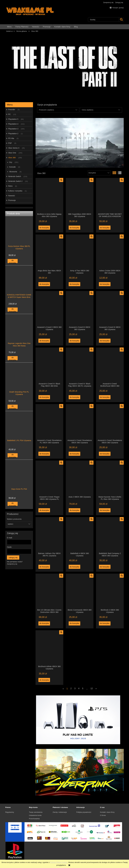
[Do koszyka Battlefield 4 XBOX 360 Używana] (74, 567)
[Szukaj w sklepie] (103, 20)
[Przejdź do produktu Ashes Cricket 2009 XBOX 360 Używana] (110, 252)
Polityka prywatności (84, 812)
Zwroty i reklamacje (60, 812)
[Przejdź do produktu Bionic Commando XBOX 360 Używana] (80, 591)
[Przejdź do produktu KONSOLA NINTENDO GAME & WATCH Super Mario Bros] (19, 285)
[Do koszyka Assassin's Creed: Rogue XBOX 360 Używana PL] (44, 510)
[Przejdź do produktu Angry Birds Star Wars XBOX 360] (49, 252)
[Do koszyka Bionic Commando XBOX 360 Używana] (74, 623)
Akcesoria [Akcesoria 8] (13, 172)
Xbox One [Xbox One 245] (12, 153)
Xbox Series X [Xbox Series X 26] (14, 148)
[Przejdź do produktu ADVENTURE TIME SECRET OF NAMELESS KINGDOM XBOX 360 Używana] (110, 195)
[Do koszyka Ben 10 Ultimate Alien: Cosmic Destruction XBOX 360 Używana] (44, 623)
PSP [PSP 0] (10, 143)
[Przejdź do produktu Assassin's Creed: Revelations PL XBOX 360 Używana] (49, 421)
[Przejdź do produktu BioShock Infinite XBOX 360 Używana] (49, 648)
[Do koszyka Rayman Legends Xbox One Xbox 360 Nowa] (13, 358)
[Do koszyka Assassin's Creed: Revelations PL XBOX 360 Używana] (44, 454)
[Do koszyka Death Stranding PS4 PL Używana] (13, 407)
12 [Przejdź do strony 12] (92, 688)
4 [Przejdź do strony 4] (79, 688)
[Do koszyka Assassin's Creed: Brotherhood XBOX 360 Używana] (105, 397)
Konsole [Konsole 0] (13, 167)
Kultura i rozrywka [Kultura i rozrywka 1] (15, 191)
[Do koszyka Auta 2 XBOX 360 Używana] (74, 510)
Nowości (12, 196)
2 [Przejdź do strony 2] (71, 688)
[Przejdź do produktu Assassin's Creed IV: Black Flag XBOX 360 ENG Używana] (49, 365)
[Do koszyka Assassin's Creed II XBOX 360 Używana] (44, 341)
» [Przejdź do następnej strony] (96, 688)
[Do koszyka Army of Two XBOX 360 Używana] (74, 284)
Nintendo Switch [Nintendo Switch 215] (15, 176)
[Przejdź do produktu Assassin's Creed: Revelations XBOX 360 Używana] (80, 421)
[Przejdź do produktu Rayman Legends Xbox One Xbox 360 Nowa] (19, 333)
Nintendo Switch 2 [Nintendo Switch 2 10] (15, 181)
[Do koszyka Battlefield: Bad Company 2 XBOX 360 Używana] (105, 567)
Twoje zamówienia (36, 812)
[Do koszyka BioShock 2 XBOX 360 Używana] (105, 623)
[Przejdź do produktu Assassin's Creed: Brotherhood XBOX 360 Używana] (110, 365)
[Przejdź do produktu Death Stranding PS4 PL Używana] (19, 382)
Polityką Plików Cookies (59, 862)
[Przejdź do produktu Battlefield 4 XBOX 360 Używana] (80, 535)
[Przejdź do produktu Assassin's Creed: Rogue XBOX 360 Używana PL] (49, 478)
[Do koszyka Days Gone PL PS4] (13, 504)
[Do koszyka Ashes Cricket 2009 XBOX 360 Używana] (105, 284)
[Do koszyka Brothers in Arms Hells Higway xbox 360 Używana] (44, 228)
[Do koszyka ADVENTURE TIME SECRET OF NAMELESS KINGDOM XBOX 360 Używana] (105, 228)
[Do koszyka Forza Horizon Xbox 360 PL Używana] (13, 261)
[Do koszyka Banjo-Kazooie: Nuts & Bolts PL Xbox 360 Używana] (105, 510)
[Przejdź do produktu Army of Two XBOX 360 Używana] (80, 252)
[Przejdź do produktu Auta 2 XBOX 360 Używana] (80, 478)
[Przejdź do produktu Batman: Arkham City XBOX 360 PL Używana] (49, 535)
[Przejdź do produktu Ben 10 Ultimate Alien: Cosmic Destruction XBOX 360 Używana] (49, 591)
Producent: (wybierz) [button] (46, 110)
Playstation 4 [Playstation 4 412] (13, 124)
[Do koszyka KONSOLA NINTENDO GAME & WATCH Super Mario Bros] (13, 310)
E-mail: (10, 538)
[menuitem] (9, 27)
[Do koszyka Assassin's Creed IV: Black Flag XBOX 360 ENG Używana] (44, 397)
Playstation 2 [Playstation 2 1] (13, 134)
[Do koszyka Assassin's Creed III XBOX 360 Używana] (74, 341)
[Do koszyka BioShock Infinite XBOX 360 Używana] (44, 680)
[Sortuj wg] (99, 173)
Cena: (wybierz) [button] (87, 110)
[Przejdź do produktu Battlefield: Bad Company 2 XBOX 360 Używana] (110, 535)
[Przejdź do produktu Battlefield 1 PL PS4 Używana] (19, 430)
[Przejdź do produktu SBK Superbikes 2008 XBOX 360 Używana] (80, 195)
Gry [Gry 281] (11, 162)
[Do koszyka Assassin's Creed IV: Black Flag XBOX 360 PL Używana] (74, 397)
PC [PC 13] (9, 114)
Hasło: (9, 547)
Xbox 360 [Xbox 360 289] (12, 158)
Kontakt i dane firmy (107, 812)
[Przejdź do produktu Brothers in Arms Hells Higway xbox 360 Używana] (49, 195)
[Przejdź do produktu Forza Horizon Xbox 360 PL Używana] (19, 236)
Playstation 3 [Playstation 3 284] (13, 129)
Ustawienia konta (35, 815)
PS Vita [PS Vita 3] (11, 138)
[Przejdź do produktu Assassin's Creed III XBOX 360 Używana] (80, 308)
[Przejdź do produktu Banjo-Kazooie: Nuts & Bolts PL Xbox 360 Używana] (110, 478)
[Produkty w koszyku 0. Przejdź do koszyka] (117, 8)
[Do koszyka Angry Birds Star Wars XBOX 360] (44, 284)
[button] (61, 180)
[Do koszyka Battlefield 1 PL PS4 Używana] (13, 455)
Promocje (12, 200)
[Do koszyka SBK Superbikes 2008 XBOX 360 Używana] (74, 228)
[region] (64, 67)
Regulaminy (10, 812)
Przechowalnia (34, 819)
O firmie (103, 815)
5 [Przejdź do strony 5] (83, 688)
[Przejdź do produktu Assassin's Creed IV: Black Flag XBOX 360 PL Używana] (80, 365)
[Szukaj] (121, 20)
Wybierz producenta (14, 519)
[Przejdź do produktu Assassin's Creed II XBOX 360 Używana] (49, 308)
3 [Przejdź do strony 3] (75, 688)
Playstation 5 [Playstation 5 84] (13, 119)
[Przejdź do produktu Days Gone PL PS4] (19, 479)
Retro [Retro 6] (10, 186)
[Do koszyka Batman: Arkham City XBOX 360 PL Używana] (44, 567)
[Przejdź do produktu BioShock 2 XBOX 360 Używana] (110, 591)
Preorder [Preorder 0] (12, 110)
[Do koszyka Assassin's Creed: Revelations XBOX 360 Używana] (74, 454)
